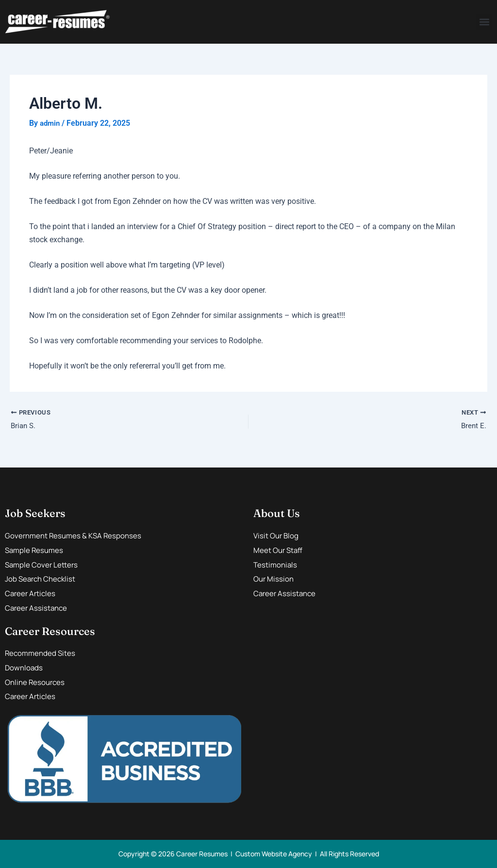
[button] (484, 22)
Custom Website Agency (274, 854)
